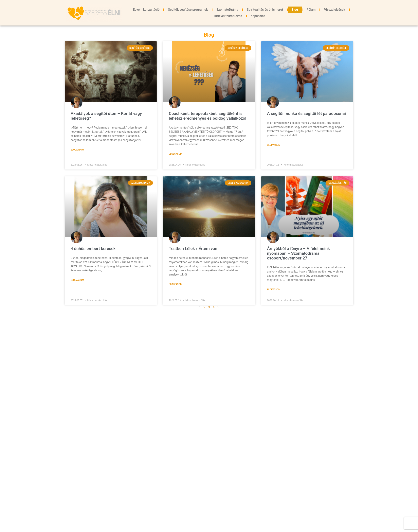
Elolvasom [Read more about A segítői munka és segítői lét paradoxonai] (274, 145)
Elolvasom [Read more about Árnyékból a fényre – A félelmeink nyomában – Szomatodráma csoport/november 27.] (274, 290)
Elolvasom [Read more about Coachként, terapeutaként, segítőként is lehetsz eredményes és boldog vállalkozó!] (175, 154)
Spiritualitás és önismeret (265, 10)
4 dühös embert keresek (93, 249)
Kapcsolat (258, 16)
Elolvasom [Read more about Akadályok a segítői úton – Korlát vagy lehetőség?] (77, 150)
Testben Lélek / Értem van (193, 249)
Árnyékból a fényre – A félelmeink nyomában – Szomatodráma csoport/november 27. (299, 253)
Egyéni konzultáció (146, 10)
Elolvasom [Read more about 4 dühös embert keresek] (77, 280)
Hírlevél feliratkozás (228, 16)
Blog (295, 10)
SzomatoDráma (227, 10)
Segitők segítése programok (188, 10)
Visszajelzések (335, 10)
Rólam (311, 10)
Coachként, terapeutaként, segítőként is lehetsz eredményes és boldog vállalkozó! (208, 116)
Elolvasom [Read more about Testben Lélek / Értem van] (175, 284)
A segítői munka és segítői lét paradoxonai (307, 114)
